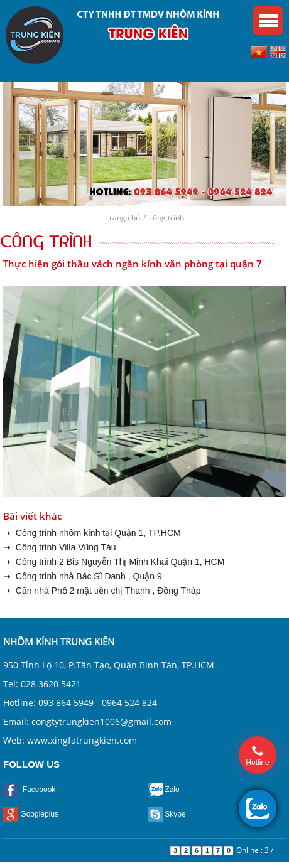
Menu (268, 20)
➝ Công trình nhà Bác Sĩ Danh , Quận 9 (83, 576)
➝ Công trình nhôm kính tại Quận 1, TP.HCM (92, 533)
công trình (166, 217)
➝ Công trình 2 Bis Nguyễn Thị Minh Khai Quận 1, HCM (114, 562)
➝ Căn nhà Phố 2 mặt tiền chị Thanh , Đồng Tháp (102, 591)
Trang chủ (123, 217)
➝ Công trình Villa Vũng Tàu (60, 547)
